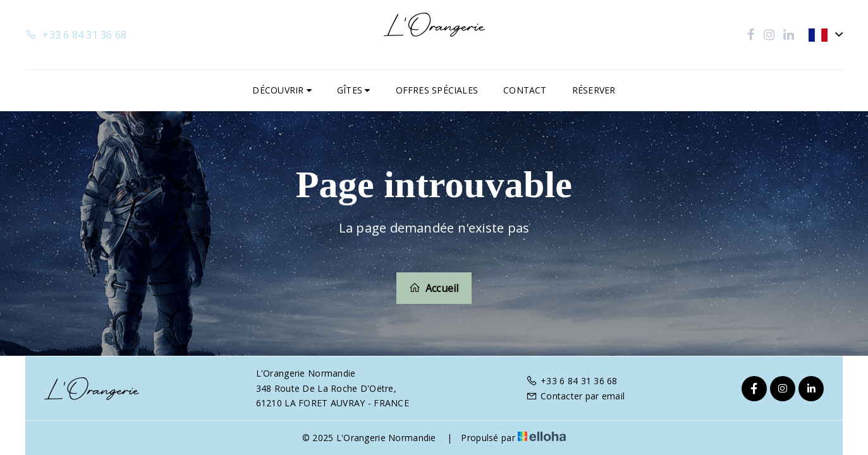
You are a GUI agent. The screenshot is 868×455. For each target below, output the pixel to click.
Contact (525, 90)
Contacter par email (576, 396)
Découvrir (282, 90)
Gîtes (354, 90)
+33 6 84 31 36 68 (572, 381)
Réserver (594, 90)
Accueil (434, 288)
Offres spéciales (437, 90)
